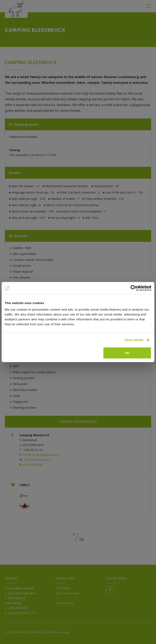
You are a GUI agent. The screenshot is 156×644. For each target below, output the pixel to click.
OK (127, 353)
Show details (134, 340)
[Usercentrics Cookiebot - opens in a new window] (134, 288)
